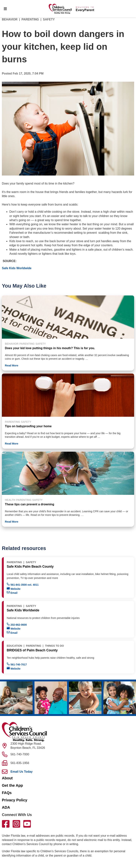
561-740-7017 (17, 664)
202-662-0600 (17, 624)
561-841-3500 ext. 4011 (23, 584)
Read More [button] (12, 365)
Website (14, 589)
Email (12, 593)
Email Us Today (22, 772)
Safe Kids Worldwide (17, 268)
